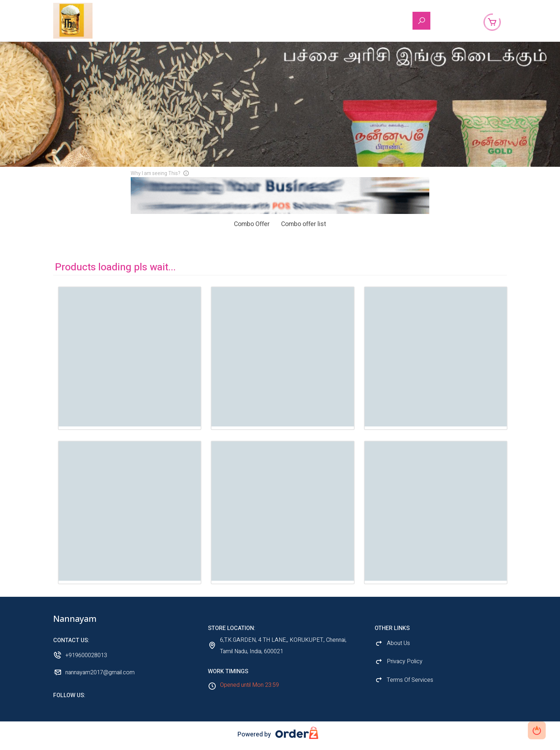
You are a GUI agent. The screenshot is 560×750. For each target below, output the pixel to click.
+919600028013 (86, 661)
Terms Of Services (410, 686)
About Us (456, 21)
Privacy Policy (405, 667)
